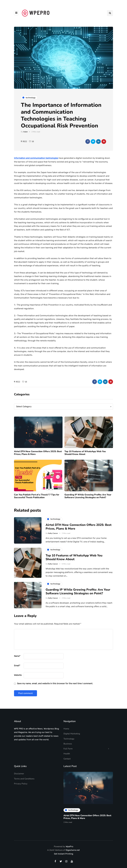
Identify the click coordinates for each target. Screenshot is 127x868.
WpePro (70, 847)
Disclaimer (19, 774)
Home (66, 729)
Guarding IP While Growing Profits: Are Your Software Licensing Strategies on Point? (78, 604)
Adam (25, 132)
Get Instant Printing (64, 854)
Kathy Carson (53, 546)
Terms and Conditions (24, 779)
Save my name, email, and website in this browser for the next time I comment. (55, 683)
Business (68, 744)
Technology (69, 739)
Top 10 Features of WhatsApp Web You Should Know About (85, 466)
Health (67, 754)
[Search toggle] (110, 13)
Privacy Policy (21, 784)
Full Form (68, 749)
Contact (67, 759)
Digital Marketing (72, 734)
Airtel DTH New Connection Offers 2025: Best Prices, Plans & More (38, 466)
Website (18, 675)
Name (17, 656)
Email (17, 666)
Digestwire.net (73, 850)
